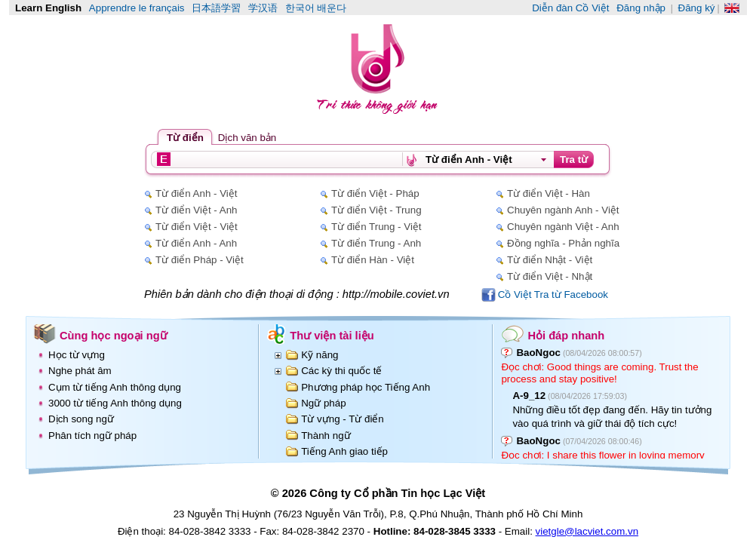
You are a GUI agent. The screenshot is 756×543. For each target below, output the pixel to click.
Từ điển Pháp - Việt (200, 260)
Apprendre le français (137, 8)
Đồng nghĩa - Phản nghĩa (563, 243)
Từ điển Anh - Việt (196, 193)
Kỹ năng (320, 355)
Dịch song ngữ (81, 419)
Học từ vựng (77, 355)
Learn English (48, 8)
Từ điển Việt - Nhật (550, 276)
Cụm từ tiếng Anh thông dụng (115, 387)
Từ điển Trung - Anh (376, 243)
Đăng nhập (641, 8)
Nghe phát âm (80, 371)
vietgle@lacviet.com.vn (587, 531)
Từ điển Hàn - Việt (373, 260)
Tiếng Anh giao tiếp (344, 451)
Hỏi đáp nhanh (566, 336)
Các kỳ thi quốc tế (341, 371)
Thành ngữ (326, 436)
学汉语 (263, 8)
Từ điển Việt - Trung (376, 210)
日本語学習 (216, 8)
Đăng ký (697, 8)
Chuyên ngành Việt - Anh (563, 227)
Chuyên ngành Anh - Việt (563, 210)
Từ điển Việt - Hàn (549, 193)
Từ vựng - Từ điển (343, 419)
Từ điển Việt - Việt (197, 227)
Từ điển (185, 138)
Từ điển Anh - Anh (196, 243)
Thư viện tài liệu (332, 336)
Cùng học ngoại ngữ (114, 336)
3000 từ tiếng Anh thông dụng (115, 403)
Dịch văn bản (247, 138)
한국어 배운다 (316, 8)
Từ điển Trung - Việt (376, 227)
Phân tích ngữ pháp (92, 436)
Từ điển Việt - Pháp (375, 193)
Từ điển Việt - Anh (196, 210)
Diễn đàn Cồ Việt (570, 8)
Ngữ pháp (323, 403)
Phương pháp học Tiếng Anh (366, 387)
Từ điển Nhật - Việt (550, 260)
